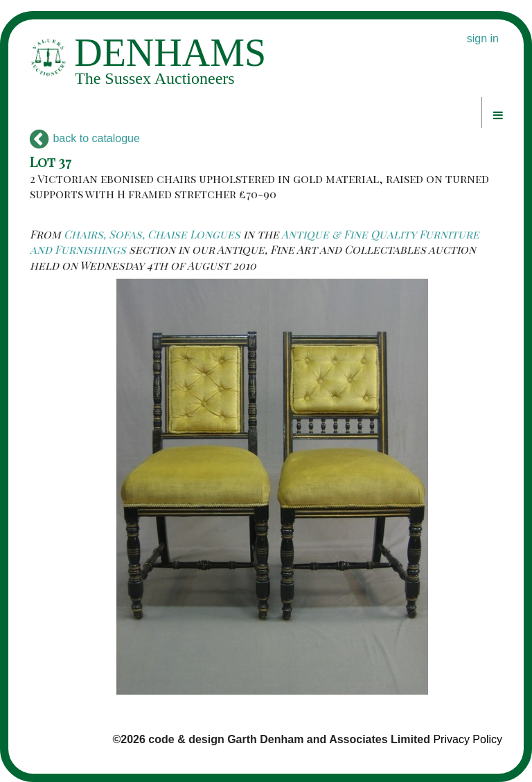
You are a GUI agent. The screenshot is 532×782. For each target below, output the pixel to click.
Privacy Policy (468, 739)
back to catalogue (85, 138)
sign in (483, 38)
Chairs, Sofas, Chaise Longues (152, 234)
